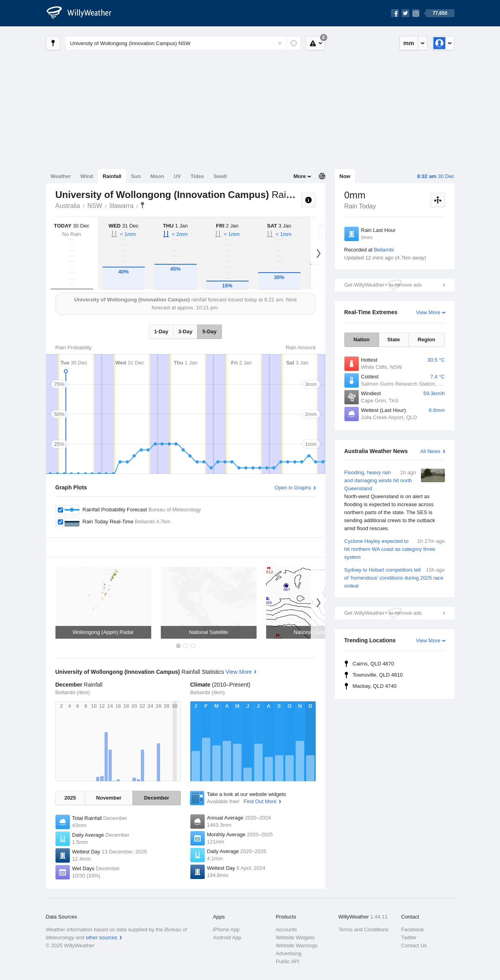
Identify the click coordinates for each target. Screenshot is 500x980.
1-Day (161, 332)
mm (409, 43)
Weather (61, 176)
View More (428, 312)
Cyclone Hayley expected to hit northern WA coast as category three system (395, 549)
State (393, 340)
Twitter (409, 937)
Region (427, 340)
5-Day (209, 332)
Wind (87, 176)
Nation (362, 340)
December (157, 798)
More (299, 176)
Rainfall (112, 176)
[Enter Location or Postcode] (183, 43)
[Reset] (280, 43)
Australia (68, 206)
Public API (288, 961)
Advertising (289, 953)
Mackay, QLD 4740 (375, 686)
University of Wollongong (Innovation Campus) (142, 205)
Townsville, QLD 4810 (378, 675)
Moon (157, 176)
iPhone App (226, 930)
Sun (136, 176)
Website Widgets (295, 937)
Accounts (286, 930)
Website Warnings (297, 945)
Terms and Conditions (364, 930)
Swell (220, 176)
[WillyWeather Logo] (83, 13)
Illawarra (121, 206)
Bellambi (384, 250)
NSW (95, 206)
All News (430, 451)
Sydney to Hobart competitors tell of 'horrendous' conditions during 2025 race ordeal (395, 577)
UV (177, 176)
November (109, 798)
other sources (102, 937)
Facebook (412, 930)
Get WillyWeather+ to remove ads (383, 285)
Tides (197, 176)
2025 (70, 798)
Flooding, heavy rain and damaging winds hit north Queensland (395, 501)
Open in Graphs (293, 488)
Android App (227, 937)
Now (345, 176)
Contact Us (414, 945)
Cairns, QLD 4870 (374, 664)
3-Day (185, 332)
